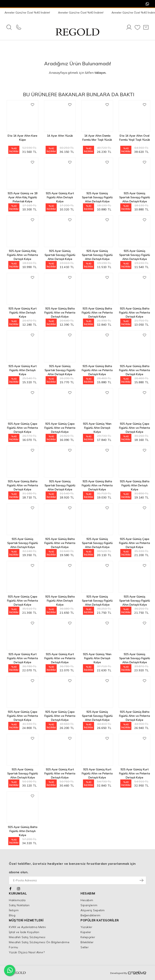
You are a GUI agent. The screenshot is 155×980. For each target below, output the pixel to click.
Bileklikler (87, 942)
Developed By (128, 973)
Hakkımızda (17, 900)
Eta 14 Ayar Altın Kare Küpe (23, 138)
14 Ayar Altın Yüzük (60, 136)
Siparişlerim (89, 905)
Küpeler (86, 932)
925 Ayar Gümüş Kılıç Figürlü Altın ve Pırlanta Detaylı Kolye (23, 253)
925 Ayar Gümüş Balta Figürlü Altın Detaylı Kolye (135, 483)
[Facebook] (11, 888)
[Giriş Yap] (129, 28)
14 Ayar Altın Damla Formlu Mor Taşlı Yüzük (97, 138)
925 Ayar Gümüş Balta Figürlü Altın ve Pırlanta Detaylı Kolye (60, 311)
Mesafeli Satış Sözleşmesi (27, 937)
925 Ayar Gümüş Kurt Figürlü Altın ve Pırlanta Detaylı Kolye (23, 656)
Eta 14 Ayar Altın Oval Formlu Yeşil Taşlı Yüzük (135, 138)
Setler (85, 947)
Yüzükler (86, 927)
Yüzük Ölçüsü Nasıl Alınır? (27, 952)
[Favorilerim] (137, 28)
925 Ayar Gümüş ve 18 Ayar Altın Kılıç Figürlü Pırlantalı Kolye (23, 195)
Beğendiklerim (91, 915)
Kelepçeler (88, 937)
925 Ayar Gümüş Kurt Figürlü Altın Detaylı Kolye (60, 195)
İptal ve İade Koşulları (24, 932)
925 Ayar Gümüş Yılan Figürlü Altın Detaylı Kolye (97, 426)
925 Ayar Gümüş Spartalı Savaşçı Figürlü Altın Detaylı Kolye (97, 195)
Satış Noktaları (19, 905)
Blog (12, 915)
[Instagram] (19, 888)
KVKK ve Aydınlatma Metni (27, 927)
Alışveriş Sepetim (93, 910)
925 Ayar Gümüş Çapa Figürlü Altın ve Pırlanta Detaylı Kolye (23, 426)
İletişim (14, 910)
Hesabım (87, 900)
